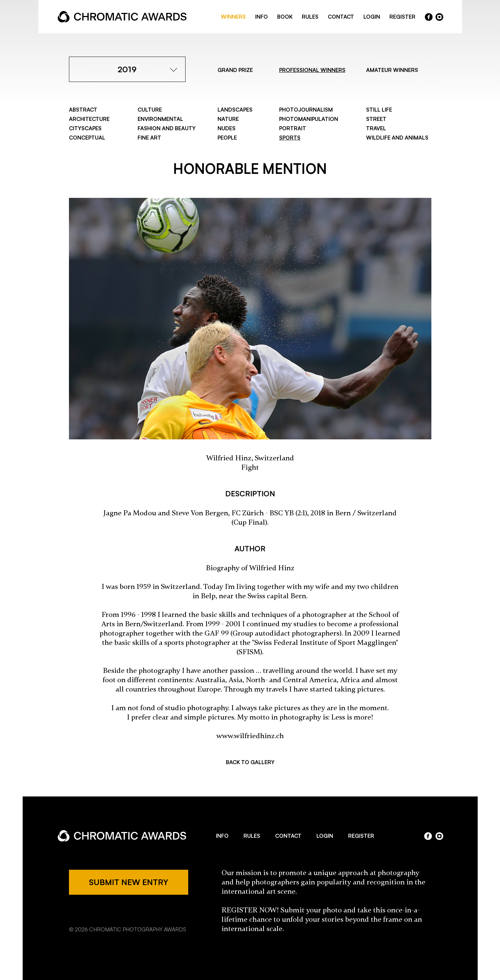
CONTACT (341, 17)
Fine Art (149, 138)
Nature (228, 119)
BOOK (285, 17)
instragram (439, 17)
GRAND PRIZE (235, 70)
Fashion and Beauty (167, 128)
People (227, 138)
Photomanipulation (309, 119)
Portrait (293, 128)
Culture (150, 110)
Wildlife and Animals (397, 138)
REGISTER (402, 17)
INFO (261, 17)
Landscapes (235, 110)
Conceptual (87, 138)
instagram (439, 836)
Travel (376, 128)
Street (376, 119)
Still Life (379, 110)
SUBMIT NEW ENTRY (129, 882)
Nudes (227, 128)
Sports (290, 138)
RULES (310, 17)
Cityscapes (85, 128)
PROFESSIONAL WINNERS (312, 70)
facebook (429, 17)
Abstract (83, 110)
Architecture (89, 119)
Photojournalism (306, 110)
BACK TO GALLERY (250, 762)
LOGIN (372, 17)
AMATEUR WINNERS (392, 70)
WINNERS (233, 17)
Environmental (160, 119)
